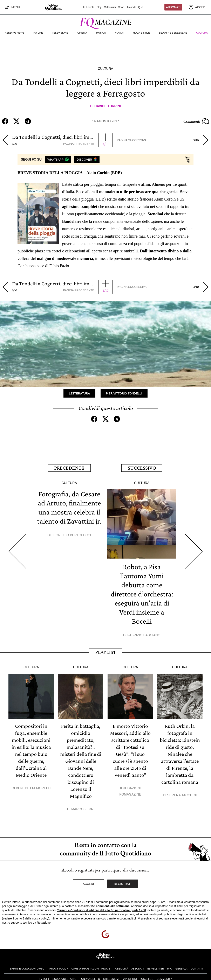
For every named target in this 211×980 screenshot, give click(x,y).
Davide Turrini (108, 106)
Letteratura (79, 393)
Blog (99, 7)
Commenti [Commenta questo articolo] (196, 121)
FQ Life (38, 33)
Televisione (60, 33)
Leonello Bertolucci (71, 535)
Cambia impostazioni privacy (91, 969)
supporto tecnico (22, 923)
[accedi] (197, 7)
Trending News (14, 33)
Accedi (88, 884)
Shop (121, 7)
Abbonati (173, 7)
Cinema (82, 33)
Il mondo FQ (135, 7)
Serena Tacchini (182, 795)
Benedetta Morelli (33, 788)
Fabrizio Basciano (144, 635)
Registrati (123, 884)
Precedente (69, 468)
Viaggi (119, 33)
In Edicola (89, 7)
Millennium (110, 7)
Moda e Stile (141, 33)
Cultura (202, 33)
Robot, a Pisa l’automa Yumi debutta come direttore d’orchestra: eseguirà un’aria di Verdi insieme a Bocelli (142, 594)
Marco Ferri (83, 809)
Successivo (142, 468)
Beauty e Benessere (173, 33)
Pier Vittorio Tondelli (124, 393)
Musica (101, 33)
